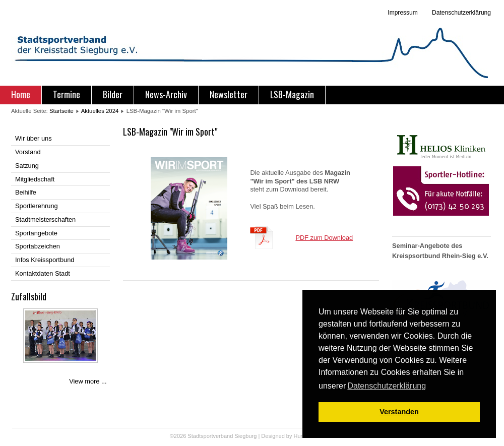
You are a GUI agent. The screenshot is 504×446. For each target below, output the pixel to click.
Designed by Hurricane (290, 436)
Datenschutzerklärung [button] (387, 386)
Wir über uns (34, 138)
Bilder (113, 94)
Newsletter (229, 94)
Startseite (61, 111)
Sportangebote (36, 233)
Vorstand (28, 152)
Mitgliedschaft (35, 179)
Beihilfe (26, 192)
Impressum (402, 13)
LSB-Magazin (292, 94)
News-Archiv (166, 94)
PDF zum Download (324, 238)
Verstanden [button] (399, 412)
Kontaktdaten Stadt (43, 273)
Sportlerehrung (37, 206)
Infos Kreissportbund (45, 260)
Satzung (27, 166)
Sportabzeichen (38, 246)
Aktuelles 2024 (100, 111)
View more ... (88, 381)
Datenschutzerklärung (461, 13)
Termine (67, 94)
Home (21, 94)
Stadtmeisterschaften (45, 219)
